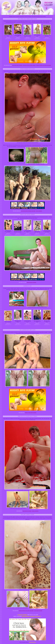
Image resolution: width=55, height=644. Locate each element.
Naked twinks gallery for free (44, 65)
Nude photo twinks (27, 511)
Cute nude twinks (38, 611)
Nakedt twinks (22, 615)
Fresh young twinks (31, 282)
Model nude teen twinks (31, 413)
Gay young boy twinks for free (28, 211)
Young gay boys (32, 642)
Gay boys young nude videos (29, 65)
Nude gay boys (35, 511)
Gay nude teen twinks (17, 65)
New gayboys (39, 211)
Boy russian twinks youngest (31, 616)
